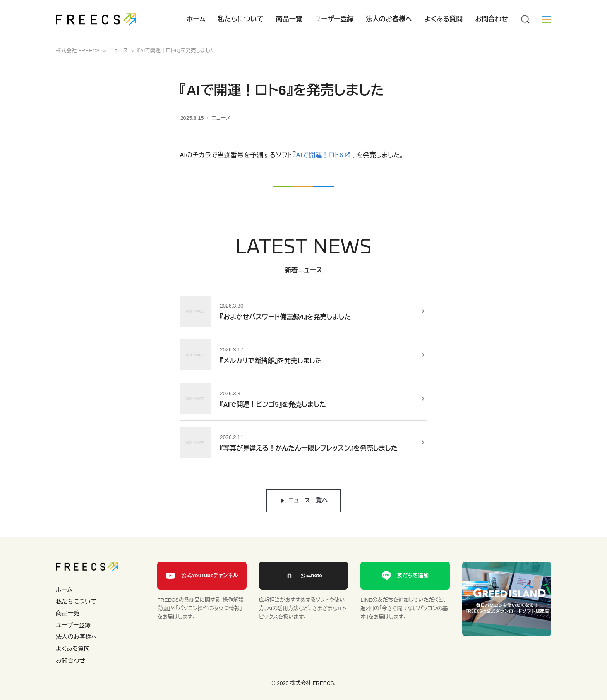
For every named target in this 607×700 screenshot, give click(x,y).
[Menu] (525, 19)
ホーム (196, 19)
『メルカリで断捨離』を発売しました (271, 361)
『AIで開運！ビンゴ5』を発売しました (273, 405)
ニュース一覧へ (308, 500)
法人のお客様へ (389, 19)
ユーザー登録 (334, 19)
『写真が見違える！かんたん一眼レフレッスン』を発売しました (309, 448)
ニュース (221, 118)
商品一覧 (289, 19)
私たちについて (241, 19)
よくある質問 (443, 19)
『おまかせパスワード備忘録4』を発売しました (285, 317)
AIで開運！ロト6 (319, 155)
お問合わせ (491, 19)
